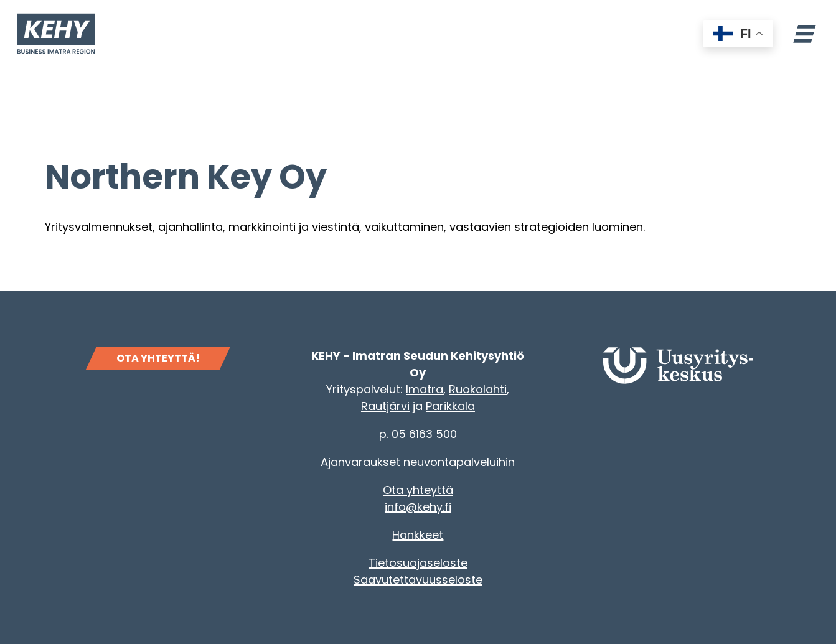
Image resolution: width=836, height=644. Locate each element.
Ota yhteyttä (418, 490)
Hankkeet (418, 535)
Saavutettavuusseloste (418, 580)
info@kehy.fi (418, 507)
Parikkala (450, 406)
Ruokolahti (478, 389)
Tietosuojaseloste (418, 563)
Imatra (425, 389)
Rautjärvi (385, 406)
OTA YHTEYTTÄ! (158, 358)
